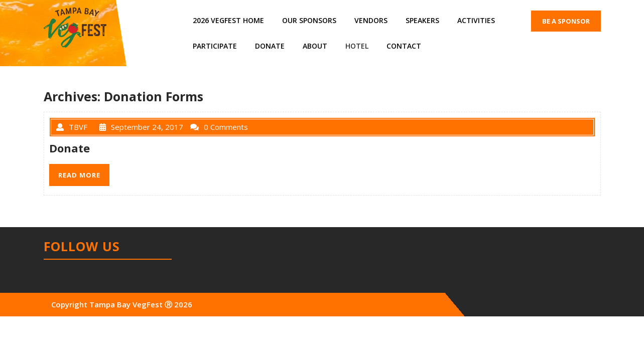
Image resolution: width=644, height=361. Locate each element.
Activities (476, 20)
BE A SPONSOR (566, 21)
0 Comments (219, 127)
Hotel (357, 46)
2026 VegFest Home (228, 20)
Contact (404, 46)
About (315, 46)
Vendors (371, 20)
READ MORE (79, 175)
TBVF (72, 127)
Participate (215, 46)
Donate (270, 46)
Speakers (422, 20)
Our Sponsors (309, 20)
